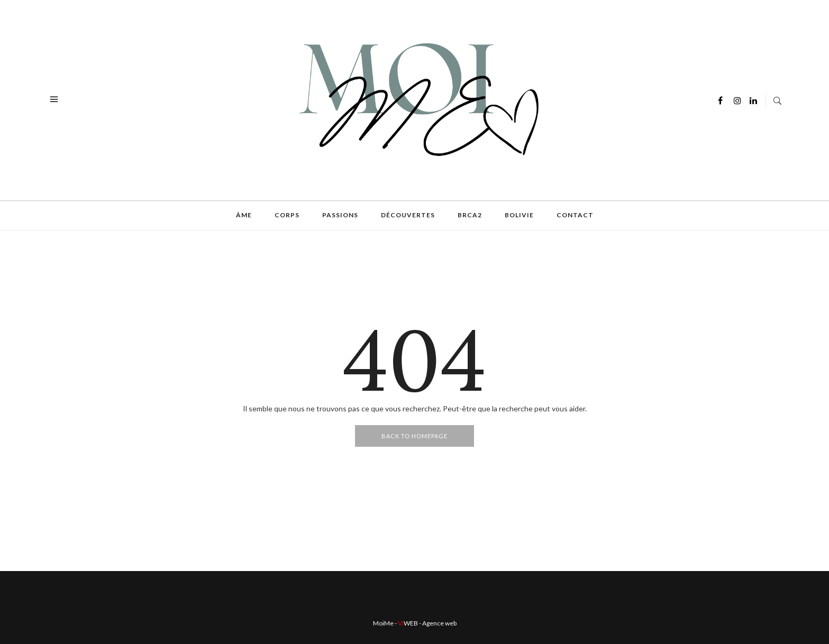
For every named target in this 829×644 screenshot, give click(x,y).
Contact (575, 215)
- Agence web (427, 623)
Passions (340, 215)
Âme (244, 215)
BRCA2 (470, 215)
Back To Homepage (414, 436)
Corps (287, 215)
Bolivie (519, 215)
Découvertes (408, 215)
